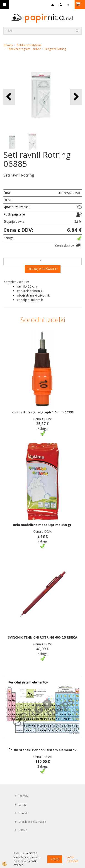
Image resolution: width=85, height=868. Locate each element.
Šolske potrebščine (29, 45)
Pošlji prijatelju (14, 214)
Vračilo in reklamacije (32, 822)
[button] (76, 97)
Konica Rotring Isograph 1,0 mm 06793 (43, 412)
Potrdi (55, 859)
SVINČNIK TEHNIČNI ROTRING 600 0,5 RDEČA (43, 637)
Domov (8, 45)
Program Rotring (55, 49)
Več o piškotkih (72, 859)
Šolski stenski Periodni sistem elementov (42, 750)
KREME (23, 830)
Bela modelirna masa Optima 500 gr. (43, 525)
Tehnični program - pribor (24, 49)
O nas (23, 805)
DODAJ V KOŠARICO (43, 269)
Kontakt (24, 813)
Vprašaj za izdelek (16, 207)
